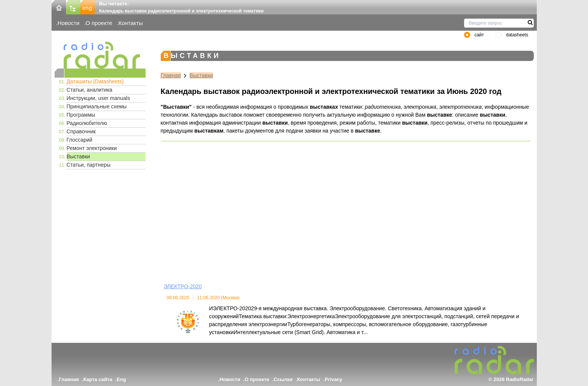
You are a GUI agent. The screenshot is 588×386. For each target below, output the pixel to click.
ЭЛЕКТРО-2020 (183, 286)
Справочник (81, 131)
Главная (171, 75)
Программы (81, 115)
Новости (69, 23)
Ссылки (283, 379)
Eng (122, 379)
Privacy (334, 379)
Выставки (78, 156)
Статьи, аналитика (90, 90)
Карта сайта (98, 379)
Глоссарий (80, 140)
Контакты (131, 23)
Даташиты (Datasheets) (95, 81)
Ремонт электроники (92, 148)
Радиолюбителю (87, 123)
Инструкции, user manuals (98, 98)
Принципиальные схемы (97, 106)
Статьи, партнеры (89, 165)
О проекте (99, 23)
